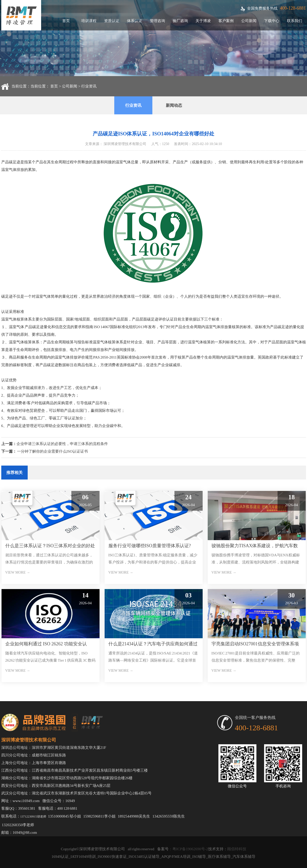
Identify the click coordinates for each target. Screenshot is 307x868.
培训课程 (89, 21)
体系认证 (135, 21)
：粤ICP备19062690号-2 (188, 849)
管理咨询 (157, 21)
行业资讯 (89, 86)
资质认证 (112, 21)
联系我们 (295, 21)
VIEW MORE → (18, 572)
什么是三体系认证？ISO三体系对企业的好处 (50, 546)
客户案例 (226, 21)
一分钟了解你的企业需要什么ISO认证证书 (52, 451)
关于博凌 (203, 21)
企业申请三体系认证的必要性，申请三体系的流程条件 (62, 444)
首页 (66, 21)
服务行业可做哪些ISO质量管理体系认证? (150, 546)
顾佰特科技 (237, 849)
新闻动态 (174, 105)
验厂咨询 (180, 21)
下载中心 (272, 21)
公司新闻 (249, 21)
